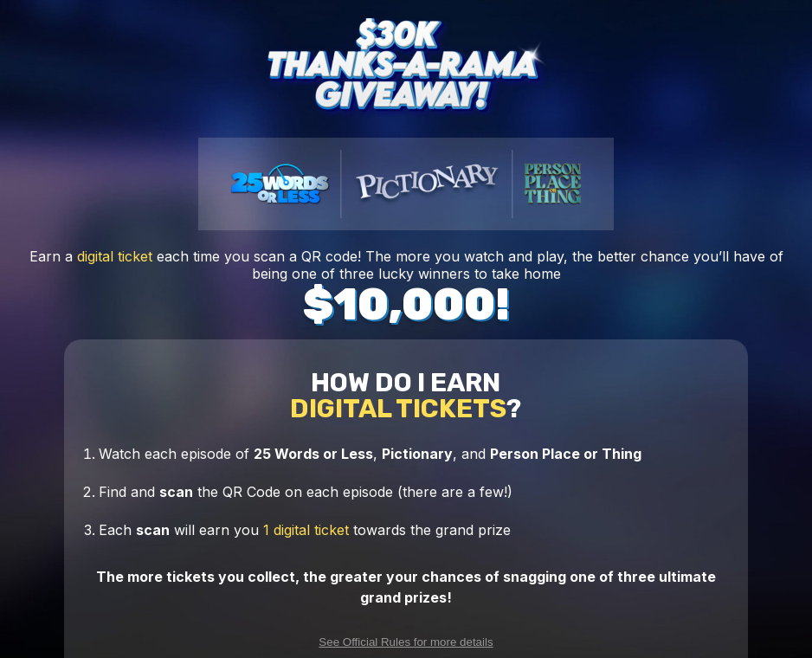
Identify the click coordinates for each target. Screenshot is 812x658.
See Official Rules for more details (406, 642)
